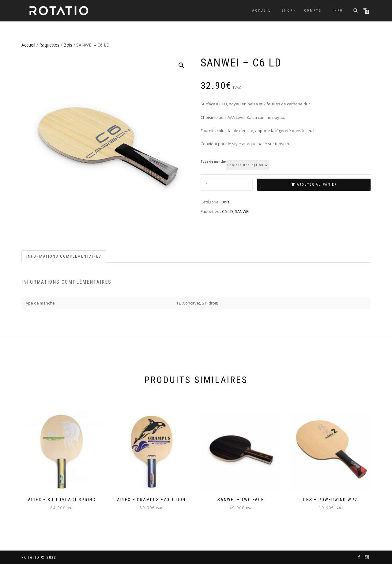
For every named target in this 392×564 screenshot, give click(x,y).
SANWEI (242, 211)
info (338, 11)
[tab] (64, 257)
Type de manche (213, 162)
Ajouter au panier (317, 185)
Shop (287, 11)
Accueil (261, 11)
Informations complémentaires (64, 256)
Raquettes (49, 45)
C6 (224, 211)
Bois (68, 45)
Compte (313, 11)
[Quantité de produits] (227, 185)
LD (231, 211)
